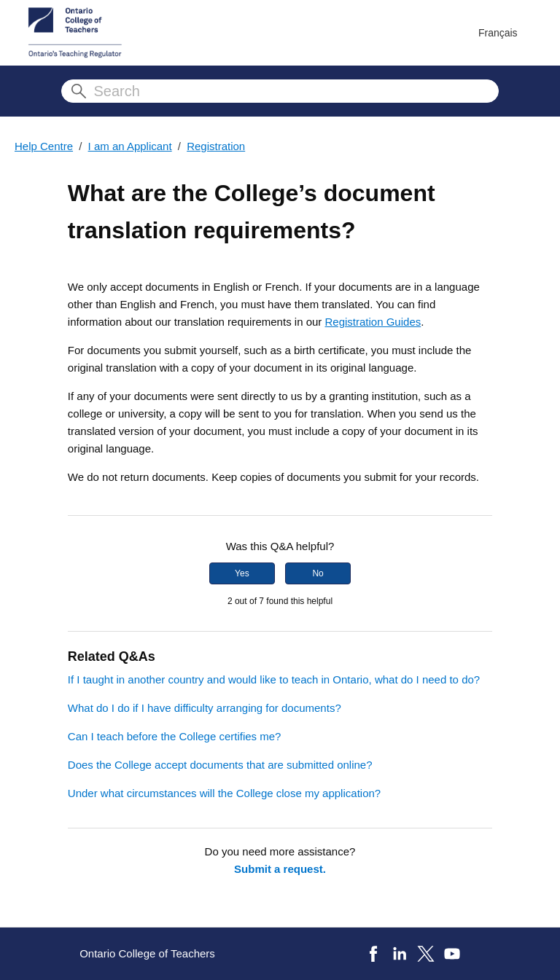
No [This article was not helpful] (318, 573)
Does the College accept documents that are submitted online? (220, 765)
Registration (216, 146)
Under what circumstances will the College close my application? (224, 793)
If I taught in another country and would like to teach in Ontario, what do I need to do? (274, 679)
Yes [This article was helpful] (242, 573)
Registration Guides (373, 322)
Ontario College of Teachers (147, 953)
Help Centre (44, 146)
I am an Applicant (130, 146)
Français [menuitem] (498, 33)
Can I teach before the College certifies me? (175, 736)
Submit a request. (280, 869)
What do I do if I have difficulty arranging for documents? (205, 708)
